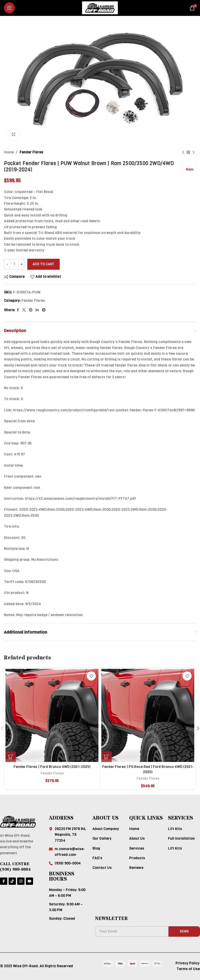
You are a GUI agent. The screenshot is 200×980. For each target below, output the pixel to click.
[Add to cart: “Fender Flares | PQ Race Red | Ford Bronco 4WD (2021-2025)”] (107, 757)
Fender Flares (31, 152)
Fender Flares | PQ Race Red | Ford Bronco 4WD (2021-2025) (148, 769)
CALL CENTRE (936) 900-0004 (15, 867)
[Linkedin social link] (37, 310)
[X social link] (24, 310)
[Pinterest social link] (31, 310)
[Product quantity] (14, 264)
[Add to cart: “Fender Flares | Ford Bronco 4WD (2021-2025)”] (11, 757)
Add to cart (43, 264)
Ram (190, 169)
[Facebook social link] (18, 310)
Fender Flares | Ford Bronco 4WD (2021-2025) (52, 767)
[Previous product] (183, 152)
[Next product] (193, 152)
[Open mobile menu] (9, 8)
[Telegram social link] (44, 310)
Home (9, 152)
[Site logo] (100, 8)
